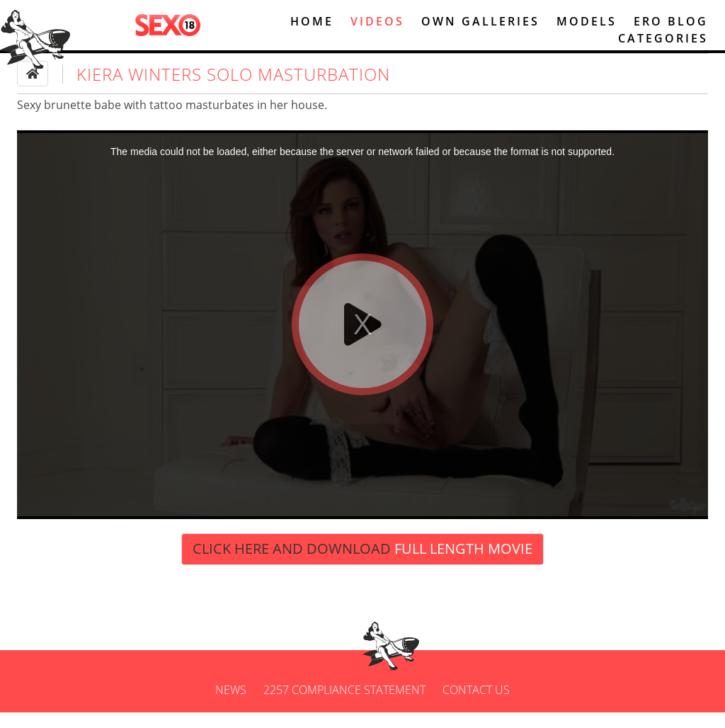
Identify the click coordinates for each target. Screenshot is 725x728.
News (231, 705)
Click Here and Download (362, 565)
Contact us (476, 705)
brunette (68, 120)
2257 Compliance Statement (344, 705)
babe (108, 120)
